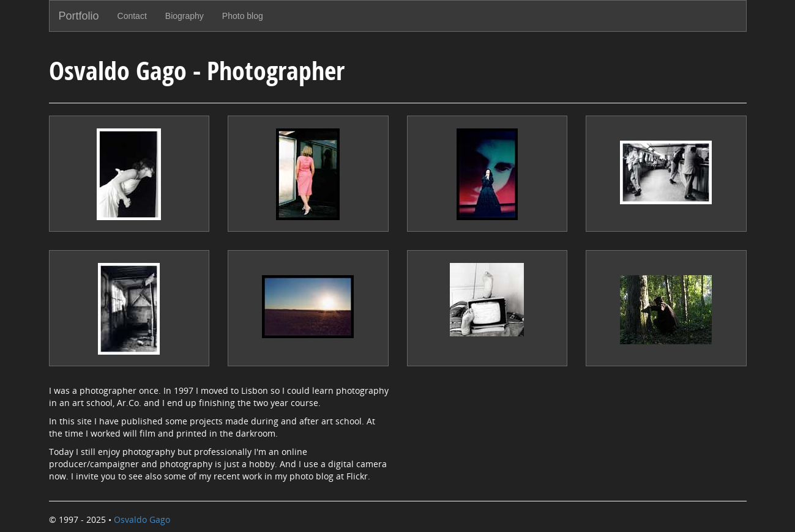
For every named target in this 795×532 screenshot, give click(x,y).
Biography (185, 16)
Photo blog (243, 16)
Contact (132, 16)
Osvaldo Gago (142, 519)
